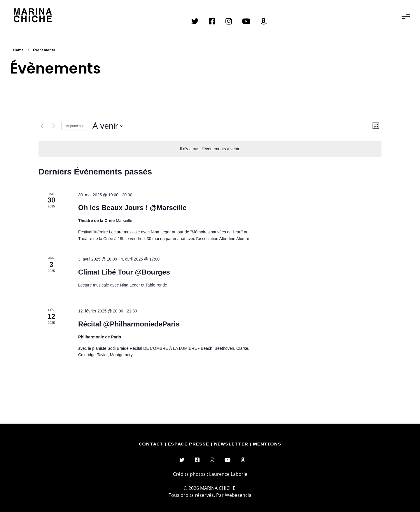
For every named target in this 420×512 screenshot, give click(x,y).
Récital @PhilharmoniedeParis (129, 324)
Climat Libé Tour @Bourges (124, 272)
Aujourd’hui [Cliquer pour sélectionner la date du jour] (75, 126)
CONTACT (151, 444)
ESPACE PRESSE (189, 444)
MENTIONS (267, 444)
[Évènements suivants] (53, 126)
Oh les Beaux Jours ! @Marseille (132, 208)
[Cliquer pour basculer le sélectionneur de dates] (108, 126)
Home (18, 50)
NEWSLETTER (232, 444)
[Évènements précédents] (42, 126)
